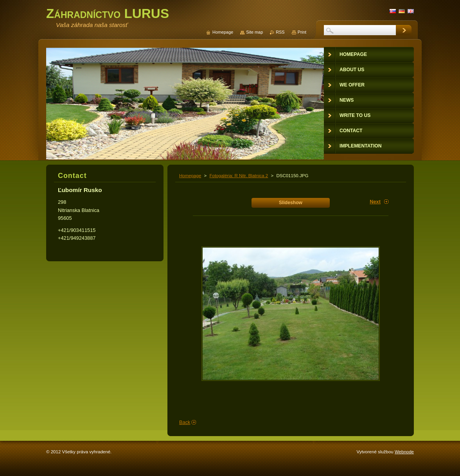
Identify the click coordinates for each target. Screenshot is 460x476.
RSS (280, 32)
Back (185, 422)
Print (302, 32)
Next (375, 202)
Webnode (404, 452)
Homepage (190, 176)
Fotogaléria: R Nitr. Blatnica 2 (239, 176)
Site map (254, 32)
